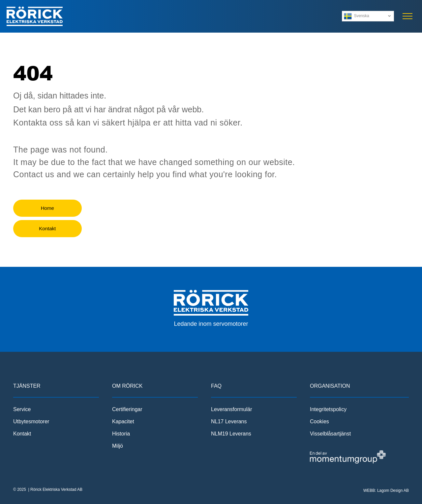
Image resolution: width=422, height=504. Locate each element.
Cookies (319, 421)
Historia (121, 434)
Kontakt (22, 434)
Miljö (118, 446)
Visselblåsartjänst (330, 434)
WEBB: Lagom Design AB (386, 490)
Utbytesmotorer (31, 421)
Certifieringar (127, 409)
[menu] (407, 16)
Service (22, 409)
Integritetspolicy (328, 409)
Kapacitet (123, 421)
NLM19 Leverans (231, 434)
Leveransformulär (232, 409)
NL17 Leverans (229, 421)
